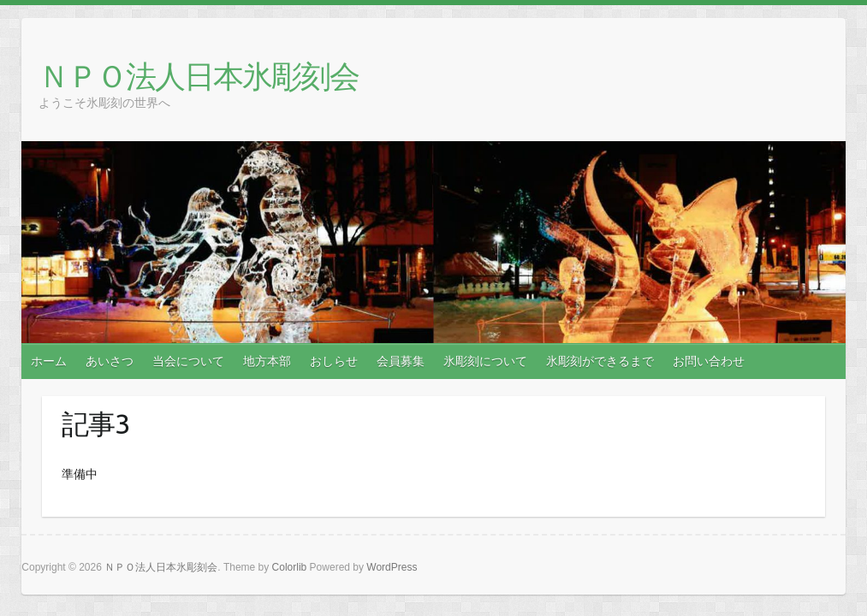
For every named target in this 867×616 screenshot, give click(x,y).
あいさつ (110, 361)
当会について (188, 361)
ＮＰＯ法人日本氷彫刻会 (199, 76)
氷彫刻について (485, 361)
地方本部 (267, 361)
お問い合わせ (709, 361)
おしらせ (334, 361)
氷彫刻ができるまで (600, 361)
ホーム (49, 361)
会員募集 (401, 361)
